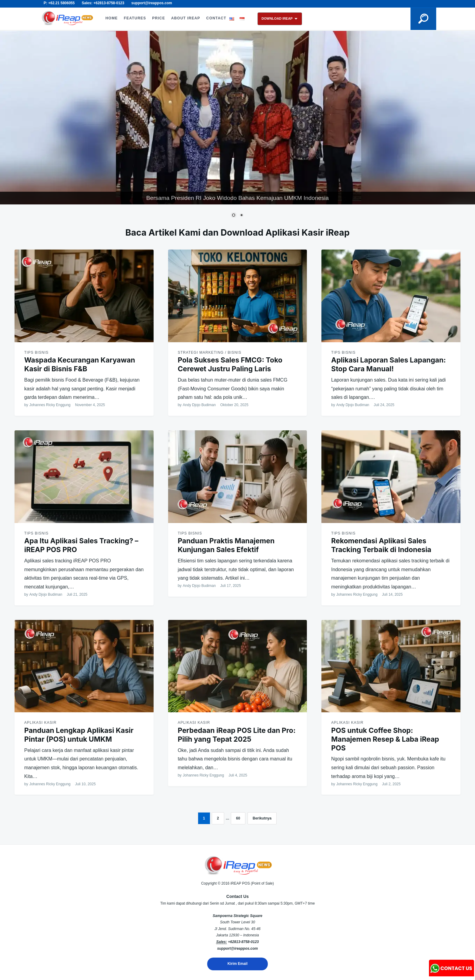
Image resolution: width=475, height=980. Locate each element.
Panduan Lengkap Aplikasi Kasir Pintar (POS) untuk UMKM (79, 735)
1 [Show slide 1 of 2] (234, 216)
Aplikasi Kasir (40, 723)
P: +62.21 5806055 (59, 3)
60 (238, 818)
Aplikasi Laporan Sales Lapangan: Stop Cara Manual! (388, 364)
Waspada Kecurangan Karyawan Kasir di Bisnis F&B (80, 364)
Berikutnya (262, 818)
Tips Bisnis (36, 353)
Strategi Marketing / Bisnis (210, 353)
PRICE (159, 18)
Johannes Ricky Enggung (50, 405)
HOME (112, 18)
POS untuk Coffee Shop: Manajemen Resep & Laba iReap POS (385, 739)
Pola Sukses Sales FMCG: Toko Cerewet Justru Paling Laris (230, 364)
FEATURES (135, 18)
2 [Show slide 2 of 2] (241, 216)
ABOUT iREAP (186, 18)
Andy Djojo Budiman (199, 405)
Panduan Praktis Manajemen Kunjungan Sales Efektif (226, 545)
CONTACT (216, 18)
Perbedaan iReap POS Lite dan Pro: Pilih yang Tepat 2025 (237, 735)
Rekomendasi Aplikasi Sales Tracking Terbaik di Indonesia (381, 545)
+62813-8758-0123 (243, 942)
